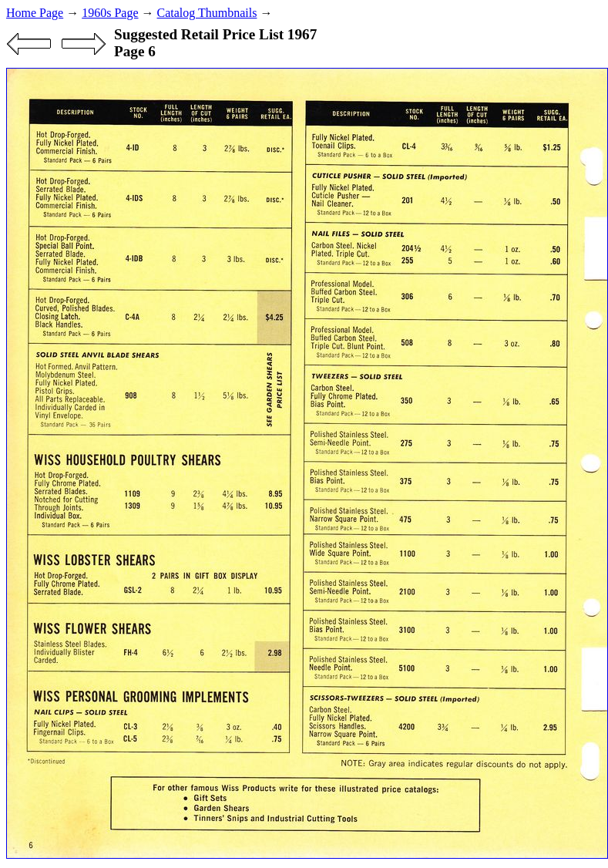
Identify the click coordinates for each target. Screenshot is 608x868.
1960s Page (110, 13)
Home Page (35, 13)
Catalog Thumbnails (207, 13)
